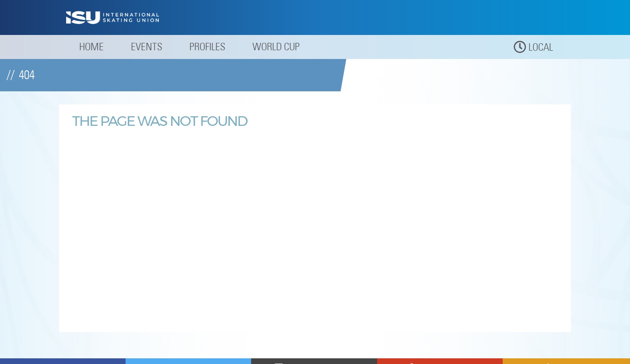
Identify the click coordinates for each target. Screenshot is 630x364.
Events (147, 47)
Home (91, 47)
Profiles (207, 47)
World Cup (276, 47)
